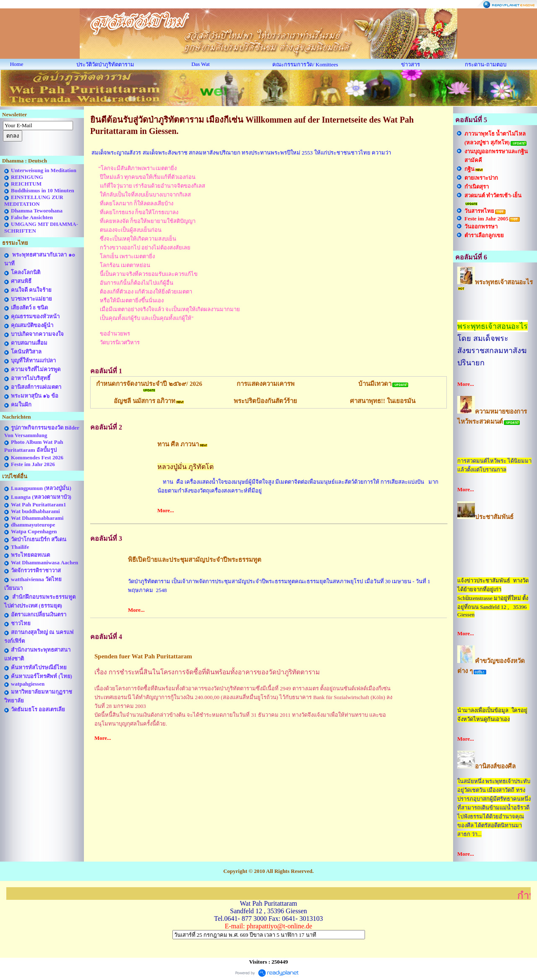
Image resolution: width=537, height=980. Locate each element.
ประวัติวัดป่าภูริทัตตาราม (105, 64)
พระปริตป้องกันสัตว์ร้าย (265, 401)
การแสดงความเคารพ (266, 384)
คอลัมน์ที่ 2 (106, 427)
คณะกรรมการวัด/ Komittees (305, 64)
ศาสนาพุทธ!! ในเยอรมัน (383, 401)
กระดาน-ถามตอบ (485, 64)
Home (17, 64)
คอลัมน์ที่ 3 (106, 538)
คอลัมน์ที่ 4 (106, 637)
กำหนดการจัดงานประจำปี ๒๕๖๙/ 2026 (149, 384)
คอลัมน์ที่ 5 (471, 120)
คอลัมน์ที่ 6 (471, 257)
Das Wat (201, 64)
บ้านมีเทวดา (375, 384)
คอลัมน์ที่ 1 (106, 371)
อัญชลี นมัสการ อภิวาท (145, 401)
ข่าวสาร (411, 64)
